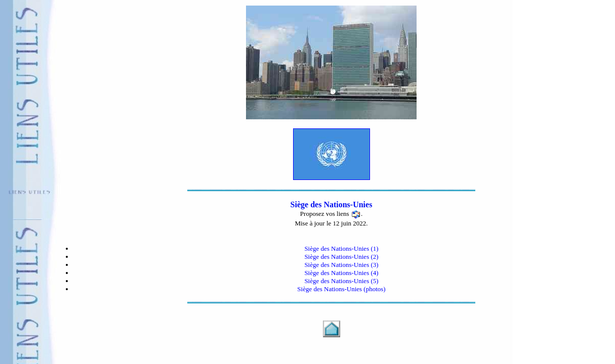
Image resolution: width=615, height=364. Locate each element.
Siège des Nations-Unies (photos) (341, 289)
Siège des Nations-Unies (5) (341, 281)
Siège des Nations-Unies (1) (341, 248)
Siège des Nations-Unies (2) (341, 257)
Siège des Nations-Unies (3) (341, 265)
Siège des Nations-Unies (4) (341, 273)
